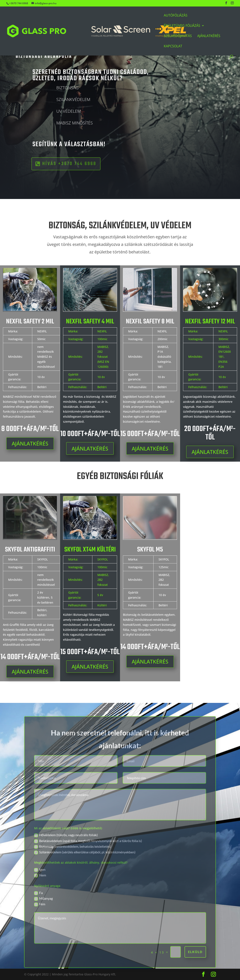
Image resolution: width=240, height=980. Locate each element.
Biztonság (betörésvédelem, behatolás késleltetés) (73, 860)
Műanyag (43, 912)
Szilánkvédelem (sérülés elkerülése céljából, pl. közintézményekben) (85, 866)
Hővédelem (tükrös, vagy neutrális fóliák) (66, 849)
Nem (40, 889)
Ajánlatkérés (209, 36)
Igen (40, 883)
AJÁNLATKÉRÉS (30, 443)
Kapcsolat (173, 46)
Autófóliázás (176, 16)
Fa (38, 906)
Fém (40, 918)
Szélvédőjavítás (178, 36)
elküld (195, 965)
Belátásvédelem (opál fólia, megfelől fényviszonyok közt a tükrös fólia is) (88, 854)
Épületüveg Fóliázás (182, 26)
